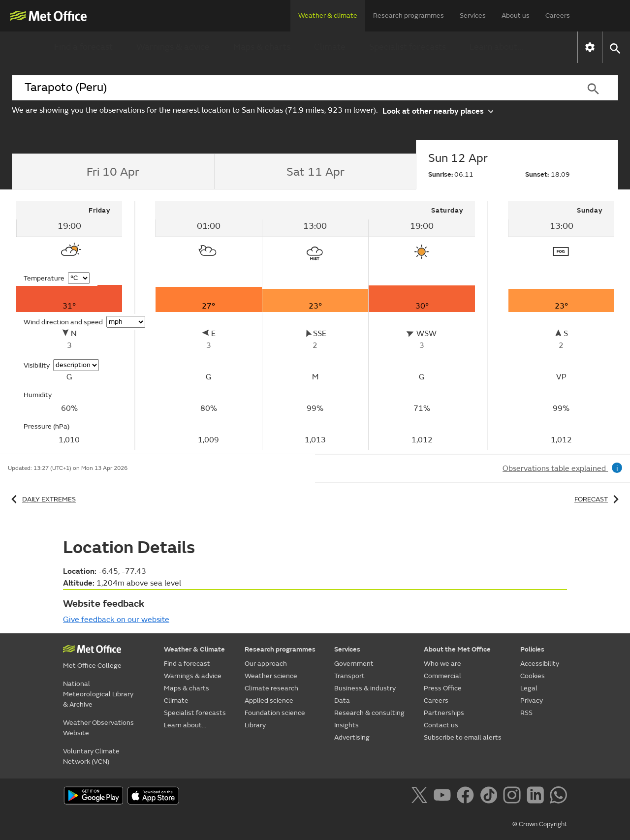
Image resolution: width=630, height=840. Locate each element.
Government (354, 664)
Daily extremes (42, 499)
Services (473, 16)
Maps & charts (262, 47)
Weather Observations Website (98, 728)
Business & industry (365, 688)
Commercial (442, 676)
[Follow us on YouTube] (444, 797)
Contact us (441, 725)
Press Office (443, 688)
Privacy (532, 700)
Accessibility (540, 664)
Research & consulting (369, 713)
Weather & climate (328, 16)
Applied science (269, 700)
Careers (558, 16)
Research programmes (409, 16)
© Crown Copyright (540, 824)
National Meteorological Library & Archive (98, 694)
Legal (529, 688)
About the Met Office (457, 649)
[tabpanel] (70, 326)
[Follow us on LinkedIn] (537, 797)
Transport (349, 676)
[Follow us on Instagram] (514, 797)
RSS (526, 713)
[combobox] (290, 88)
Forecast (598, 499)
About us (516, 16)
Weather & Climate (194, 649)
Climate (330, 47)
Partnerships (444, 713)
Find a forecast (83, 47)
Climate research (271, 688)
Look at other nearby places (438, 110)
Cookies (533, 676)
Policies (532, 649)
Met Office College (92, 666)
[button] (614, 47)
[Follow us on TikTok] (490, 797)
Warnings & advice (173, 47)
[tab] (113, 172)
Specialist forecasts (408, 47)
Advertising (352, 737)
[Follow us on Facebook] (467, 797)
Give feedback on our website (116, 620)
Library (255, 725)
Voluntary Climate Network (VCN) (91, 756)
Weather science (271, 676)
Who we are (442, 664)
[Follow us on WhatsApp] (558, 797)
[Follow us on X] (421, 797)
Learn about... (496, 47)
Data (342, 700)
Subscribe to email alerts (463, 737)
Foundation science (275, 713)
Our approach (266, 664)
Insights (346, 725)
